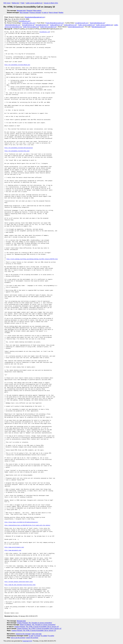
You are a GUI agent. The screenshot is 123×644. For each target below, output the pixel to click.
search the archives (32, 638)
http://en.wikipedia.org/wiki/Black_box (17, 65)
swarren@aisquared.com (76, 27)
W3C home (7, 3)
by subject (44, 636)
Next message (24, 13)
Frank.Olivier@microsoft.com (55, 23)
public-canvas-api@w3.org (34, 3)
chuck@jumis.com (24, 21)
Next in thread (53, 13)
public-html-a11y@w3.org (31, 27)
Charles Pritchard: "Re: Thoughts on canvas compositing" (35, 623)
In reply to (45, 13)
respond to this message (23, 634)
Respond (30, 11)
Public (23, 3)
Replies (61, 13)
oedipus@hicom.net (56, 25)
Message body (21, 11)
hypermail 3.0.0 (27, 641)
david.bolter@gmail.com (98, 23)
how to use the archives (18, 638)
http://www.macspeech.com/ (13, 550)
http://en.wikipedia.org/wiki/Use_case (17, 151)
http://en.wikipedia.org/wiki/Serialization (19, 148)
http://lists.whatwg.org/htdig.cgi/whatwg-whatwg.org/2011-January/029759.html (32, 259)
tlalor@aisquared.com (99, 27)
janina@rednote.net (28, 25)
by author (51, 636)
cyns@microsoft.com (82, 23)
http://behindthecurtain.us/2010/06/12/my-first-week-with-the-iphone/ (27, 525)
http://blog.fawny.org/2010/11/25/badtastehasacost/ (21, 522)
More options (37, 11)
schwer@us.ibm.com (29, 23)
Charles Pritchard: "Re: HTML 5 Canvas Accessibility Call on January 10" (37, 627)
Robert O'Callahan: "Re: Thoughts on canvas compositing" (38, 625)
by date (31, 636)
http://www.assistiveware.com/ (14, 547)
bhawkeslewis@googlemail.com (35, 17)
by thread (37, 636)
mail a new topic (37, 634)
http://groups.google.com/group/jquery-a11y (19, 582)
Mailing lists (16, 3)
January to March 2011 (51, 3)
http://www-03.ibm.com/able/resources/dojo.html (20, 585)
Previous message (35, 13)
